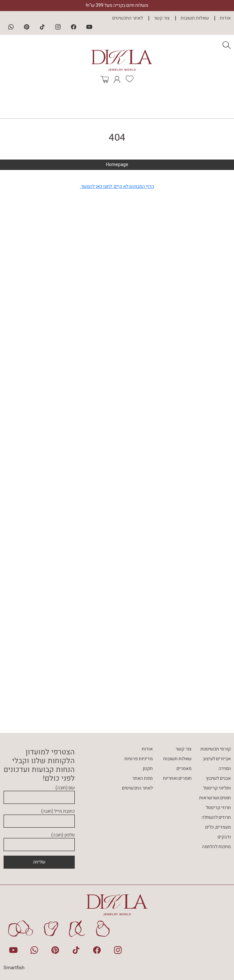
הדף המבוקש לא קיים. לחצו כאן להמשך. (117, 186)
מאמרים (184, 769)
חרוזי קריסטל (218, 808)
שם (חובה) (39, 793)
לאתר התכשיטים (128, 18)
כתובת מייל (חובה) (39, 816)
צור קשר (162, 18)
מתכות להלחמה (216, 847)
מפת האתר (142, 778)
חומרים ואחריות (177, 778)
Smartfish (14, 968)
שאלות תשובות (195, 18)
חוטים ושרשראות (215, 798)
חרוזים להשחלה (216, 817)
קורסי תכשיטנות (216, 749)
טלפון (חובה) (39, 840)
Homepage (117, 165)
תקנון (148, 769)
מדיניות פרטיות (139, 759)
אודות (225, 18)
